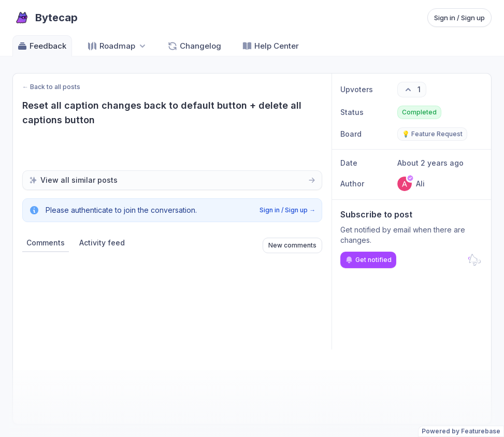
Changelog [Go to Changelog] (194, 46)
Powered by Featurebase (461, 431)
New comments (292, 245)
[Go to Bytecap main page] (45, 18)
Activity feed (102, 243)
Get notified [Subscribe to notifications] (368, 260)
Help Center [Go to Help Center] (270, 46)
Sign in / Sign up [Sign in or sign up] (459, 18)
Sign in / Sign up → (287, 210)
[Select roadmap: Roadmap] (117, 46)
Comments (46, 243)
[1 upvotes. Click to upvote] (412, 90)
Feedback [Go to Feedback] (42, 46)
